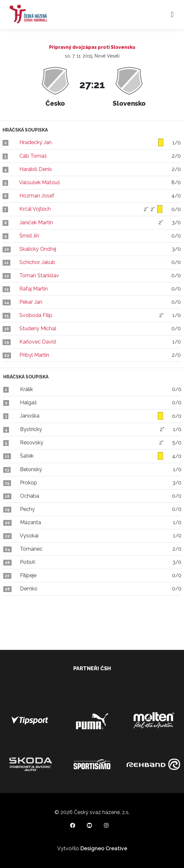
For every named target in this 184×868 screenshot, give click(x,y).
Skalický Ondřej (38, 249)
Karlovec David (38, 342)
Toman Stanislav (39, 275)
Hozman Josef (37, 196)
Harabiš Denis (36, 169)
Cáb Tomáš (33, 156)
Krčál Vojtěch (35, 209)
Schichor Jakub (37, 262)
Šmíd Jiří (29, 236)
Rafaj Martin (34, 289)
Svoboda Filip (36, 315)
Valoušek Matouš (40, 182)
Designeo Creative (104, 848)
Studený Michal (38, 328)
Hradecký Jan (36, 142)
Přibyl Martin (34, 355)
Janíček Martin (36, 222)
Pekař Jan (31, 302)
